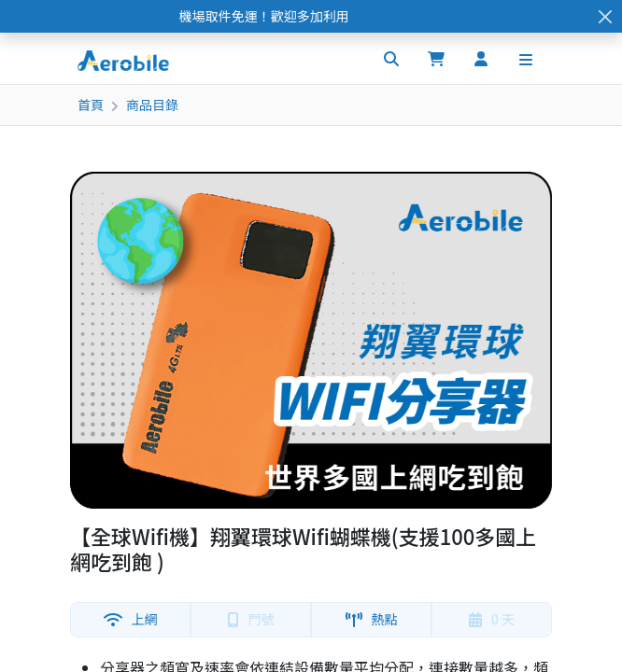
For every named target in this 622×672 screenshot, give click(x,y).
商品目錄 (152, 105)
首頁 (91, 105)
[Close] (605, 16)
